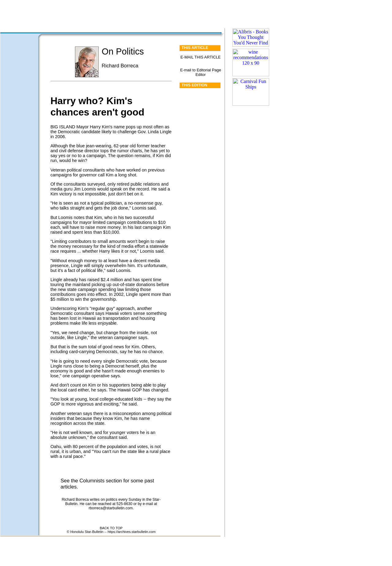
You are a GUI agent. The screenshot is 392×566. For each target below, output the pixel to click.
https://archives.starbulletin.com (132, 532)
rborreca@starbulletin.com (111, 508)
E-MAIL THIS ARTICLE (200, 57)
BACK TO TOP (111, 528)
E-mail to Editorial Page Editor (201, 72)
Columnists (92, 481)
